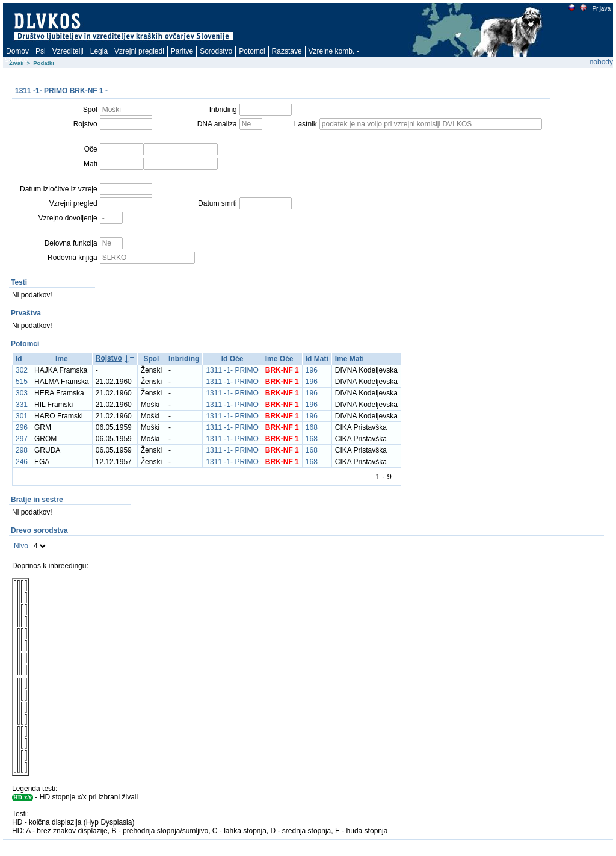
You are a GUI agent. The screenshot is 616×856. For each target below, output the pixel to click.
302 (22, 370)
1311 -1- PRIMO (232, 370)
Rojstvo (109, 358)
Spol (151, 359)
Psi (41, 51)
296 (22, 427)
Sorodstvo (216, 51)
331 (22, 405)
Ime (62, 359)
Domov (17, 51)
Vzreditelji (68, 51)
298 (22, 450)
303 (22, 393)
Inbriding (184, 359)
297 (22, 439)
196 (312, 370)
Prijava (601, 9)
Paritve (182, 51)
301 (22, 416)
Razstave (287, 51)
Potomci (252, 51)
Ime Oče (279, 359)
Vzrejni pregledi (139, 51)
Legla (99, 51)
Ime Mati (350, 359)
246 (22, 462)
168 (312, 427)
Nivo (21, 546)
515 (22, 382)
